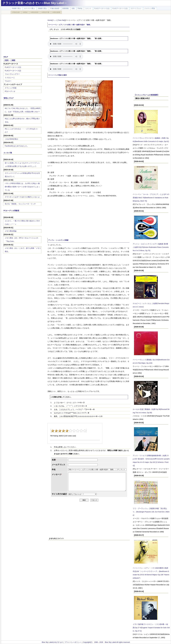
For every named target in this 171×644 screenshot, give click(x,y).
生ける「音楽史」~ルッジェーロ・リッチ (20, 204)
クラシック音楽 (11, 88)
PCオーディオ (10, 91)
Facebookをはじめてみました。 (17, 146)
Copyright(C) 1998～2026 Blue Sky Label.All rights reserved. (107, 642)
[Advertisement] (23, 34)
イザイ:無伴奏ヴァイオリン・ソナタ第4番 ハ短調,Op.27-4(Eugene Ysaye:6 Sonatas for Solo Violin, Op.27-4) (151, 628)
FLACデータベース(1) (13, 67)
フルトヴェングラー (12, 74)
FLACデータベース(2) (13, 71)
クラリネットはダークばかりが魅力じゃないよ (22, 197)
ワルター (8, 81)
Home (50, 20)
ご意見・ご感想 (9, 60)
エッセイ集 (8, 153)
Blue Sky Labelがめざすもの (52, 642)
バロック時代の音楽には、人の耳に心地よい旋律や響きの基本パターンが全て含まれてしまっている (22, 187)
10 (85, 431)
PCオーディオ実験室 (11, 211)
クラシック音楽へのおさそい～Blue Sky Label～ (35, 3)
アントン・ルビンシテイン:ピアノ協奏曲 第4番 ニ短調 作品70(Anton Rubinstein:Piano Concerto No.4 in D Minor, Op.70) (151, 247)
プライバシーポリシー (73, 642)
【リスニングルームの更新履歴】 (147, 95)
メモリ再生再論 (11, 231)
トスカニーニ (10, 78)
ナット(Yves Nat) (59, 20)
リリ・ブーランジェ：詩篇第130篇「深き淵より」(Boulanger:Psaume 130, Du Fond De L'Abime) (151, 512)
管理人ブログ (9, 98)
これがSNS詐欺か (11, 139)
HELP (6, 57)
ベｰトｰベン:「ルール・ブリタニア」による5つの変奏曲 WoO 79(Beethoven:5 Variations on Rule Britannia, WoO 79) (151, 198)
